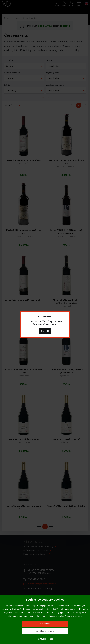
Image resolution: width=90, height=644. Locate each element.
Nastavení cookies (45, 639)
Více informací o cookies (67, 609)
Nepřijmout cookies (45, 631)
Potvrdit (45, 331)
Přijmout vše (45, 624)
